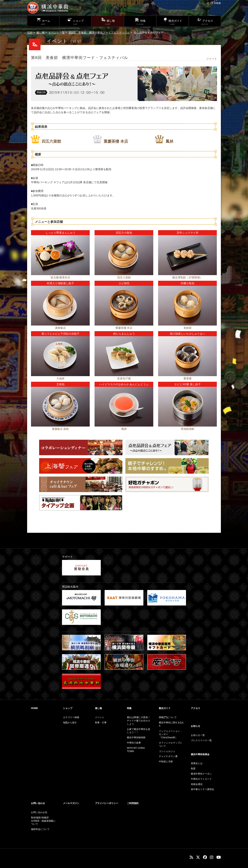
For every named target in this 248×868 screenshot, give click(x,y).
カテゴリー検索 (71, 717)
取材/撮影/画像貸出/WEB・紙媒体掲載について (43, 821)
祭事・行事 (101, 723)
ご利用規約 (133, 803)
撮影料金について (40, 829)
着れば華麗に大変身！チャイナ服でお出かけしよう (139, 721)
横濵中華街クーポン (201, 774)
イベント (100, 717)
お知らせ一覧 (198, 735)
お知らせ (195, 726)
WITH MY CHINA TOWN (136, 750)
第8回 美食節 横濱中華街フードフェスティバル (99, 33)
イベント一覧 (57, 33)
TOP (30, 33)
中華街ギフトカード (201, 779)
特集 (129, 708)
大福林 (60, 378)
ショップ (68, 708)
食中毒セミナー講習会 (202, 789)
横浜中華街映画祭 (136, 738)
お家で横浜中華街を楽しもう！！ (139, 731)
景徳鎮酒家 (188, 429)
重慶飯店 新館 (60, 429)
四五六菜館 (51, 141)
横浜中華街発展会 (200, 754)
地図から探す (70, 723)
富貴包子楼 (124, 378)
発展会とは (197, 763)
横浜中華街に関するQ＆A (171, 724)
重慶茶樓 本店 (116, 141)
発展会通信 (197, 784)
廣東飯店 (60, 328)
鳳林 (170, 141)
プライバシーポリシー (107, 803)
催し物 (40, 33)
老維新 (188, 328)
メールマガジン (71, 803)
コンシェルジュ (167, 751)
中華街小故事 (134, 743)
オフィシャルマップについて (170, 744)
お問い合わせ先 (39, 812)
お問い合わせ (38, 803)
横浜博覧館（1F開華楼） (187, 277)
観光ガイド (165, 708)
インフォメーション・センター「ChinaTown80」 (170, 734)
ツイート (212, 59)
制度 (193, 769)
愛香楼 (188, 378)
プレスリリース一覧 (201, 740)
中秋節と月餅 (166, 762)
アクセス (195, 708)
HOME (34, 708)
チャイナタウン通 (168, 756)
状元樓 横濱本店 (60, 277)
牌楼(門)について (168, 717)
